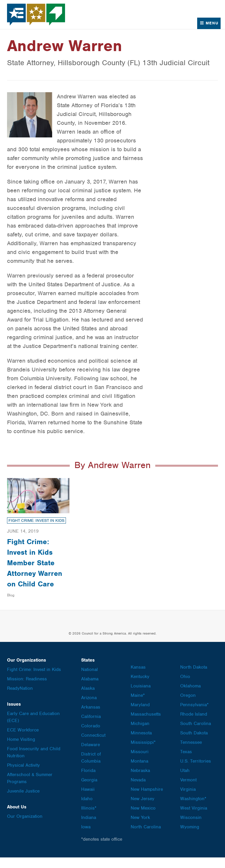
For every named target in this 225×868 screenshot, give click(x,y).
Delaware (91, 755)
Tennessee (191, 753)
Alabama (90, 689)
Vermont (188, 790)
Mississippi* (143, 753)
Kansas (138, 678)
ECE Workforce (23, 741)
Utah (185, 781)
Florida (88, 781)
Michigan (140, 734)
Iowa (86, 837)
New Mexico (143, 819)
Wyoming (190, 837)
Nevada (138, 790)
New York (140, 828)
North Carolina (146, 837)
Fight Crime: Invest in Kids (36, 520)
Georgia (89, 790)
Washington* (193, 809)
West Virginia (194, 819)
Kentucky (140, 687)
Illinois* (89, 819)
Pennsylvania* (194, 715)
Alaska (88, 699)
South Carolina (196, 734)
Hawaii (88, 800)
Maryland (140, 715)
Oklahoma (190, 697)
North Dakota (194, 678)
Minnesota (141, 743)
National (90, 680)
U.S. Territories (196, 772)
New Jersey (143, 809)
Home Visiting (21, 750)
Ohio (185, 687)
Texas (186, 762)
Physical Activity (23, 776)
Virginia (188, 800)
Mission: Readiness (27, 689)
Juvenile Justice (23, 802)
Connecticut (93, 746)
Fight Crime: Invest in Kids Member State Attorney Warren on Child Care (35, 568)
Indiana (89, 828)
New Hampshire (147, 800)
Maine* (138, 706)
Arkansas (91, 718)
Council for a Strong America (36, 15)
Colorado (91, 736)
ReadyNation (20, 699)
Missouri (140, 762)
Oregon (188, 706)
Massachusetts (146, 725)
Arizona (89, 708)
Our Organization (25, 827)
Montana (139, 772)
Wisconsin (191, 828)
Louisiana (141, 697)
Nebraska (140, 781)
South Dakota (194, 743)
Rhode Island (194, 725)
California (91, 727)
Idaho (87, 809)
